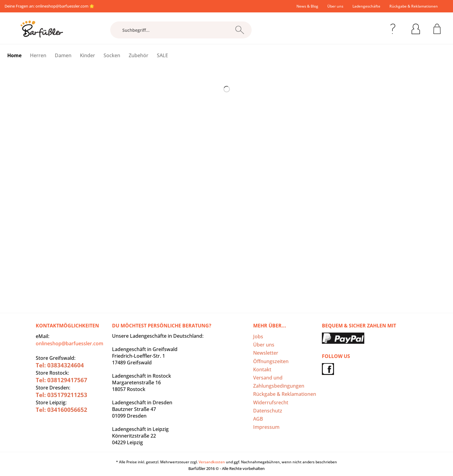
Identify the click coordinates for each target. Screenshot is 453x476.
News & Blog (307, 6)
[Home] (14, 55)
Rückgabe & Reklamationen (414, 6)
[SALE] (162, 55)
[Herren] (38, 55)
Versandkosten (212, 462)
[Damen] (63, 55)
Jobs (258, 336)
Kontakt (262, 369)
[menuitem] (307, 6)
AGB (258, 419)
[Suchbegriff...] (181, 30)
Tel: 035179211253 (61, 395)
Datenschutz (268, 411)
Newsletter (266, 353)
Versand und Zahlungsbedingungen (279, 382)
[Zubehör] (139, 55)
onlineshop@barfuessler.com (62, 6)
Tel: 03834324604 (60, 365)
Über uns (335, 6)
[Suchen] (240, 30)
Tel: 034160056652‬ (61, 410)
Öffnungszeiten (271, 361)
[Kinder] (88, 55)
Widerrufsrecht (271, 402)
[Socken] (112, 55)
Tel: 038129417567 (61, 380)
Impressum (266, 427)
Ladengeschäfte (366, 6)
